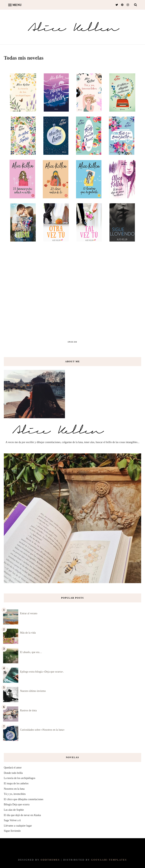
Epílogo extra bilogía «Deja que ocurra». (42, 672)
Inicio (72, 342)
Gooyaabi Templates (109, 860)
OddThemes (50, 860)
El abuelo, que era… (31, 652)
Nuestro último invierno (33, 691)
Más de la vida (28, 633)
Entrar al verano (29, 613)
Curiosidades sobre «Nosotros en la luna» (42, 730)
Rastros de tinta (28, 710)
